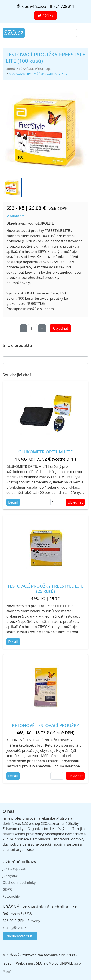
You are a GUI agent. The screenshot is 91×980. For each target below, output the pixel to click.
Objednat (60, 328)
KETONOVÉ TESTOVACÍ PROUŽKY (45, 725)
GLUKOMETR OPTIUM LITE (46, 452)
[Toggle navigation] (82, 33)
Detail (13, 502)
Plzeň (7, 972)
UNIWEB (66, 963)
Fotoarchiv (11, 896)
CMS (50, 963)
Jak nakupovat (14, 869)
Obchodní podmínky (19, 882)
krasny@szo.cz (32, 6)
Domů (10, 69)
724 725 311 (64, 6)
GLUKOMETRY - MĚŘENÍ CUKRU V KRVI (39, 74)
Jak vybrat (11, 876)
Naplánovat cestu (20, 936)
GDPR (7, 889)
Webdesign (25, 963)
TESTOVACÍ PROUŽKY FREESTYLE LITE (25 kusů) (45, 589)
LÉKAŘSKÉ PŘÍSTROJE (35, 69)
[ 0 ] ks (45, 15)
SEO (39, 963)
